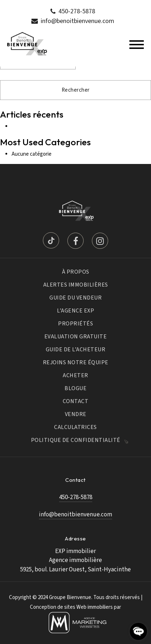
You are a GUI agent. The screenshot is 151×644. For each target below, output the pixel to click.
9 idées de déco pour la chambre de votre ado (62, 126)
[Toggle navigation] (137, 45)
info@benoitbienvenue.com (77, 21)
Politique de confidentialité (76, 440)
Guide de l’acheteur (76, 350)
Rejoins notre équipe (76, 362)
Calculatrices (75, 427)
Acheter (75, 375)
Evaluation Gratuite (76, 337)
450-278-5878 (77, 11)
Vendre (76, 414)
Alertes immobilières (76, 285)
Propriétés (75, 324)
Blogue (75, 388)
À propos (76, 272)
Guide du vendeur (75, 298)
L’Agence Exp (75, 311)
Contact (76, 401)
